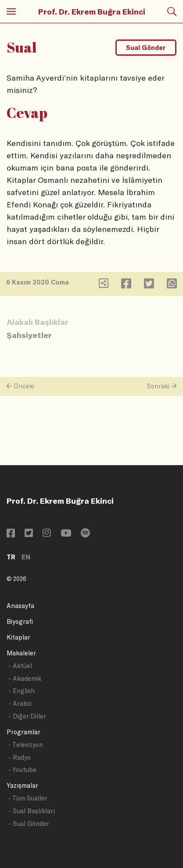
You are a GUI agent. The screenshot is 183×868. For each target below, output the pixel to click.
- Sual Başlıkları (32, 811)
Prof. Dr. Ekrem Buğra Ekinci (92, 11)
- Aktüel (20, 666)
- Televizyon (26, 745)
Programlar (23, 732)
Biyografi (20, 621)
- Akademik (25, 678)
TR (11, 557)
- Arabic (20, 703)
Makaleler (21, 653)
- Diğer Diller (27, 716)
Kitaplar (18, 637)
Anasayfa (20, 606)
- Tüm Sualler (28, 798)
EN (26, 557)
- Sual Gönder (29, 824)
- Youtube (22, 770)
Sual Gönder (146, 48)
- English (22, 691)
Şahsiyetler (29, 335)
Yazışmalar (22, 785)
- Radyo (20, 757)
